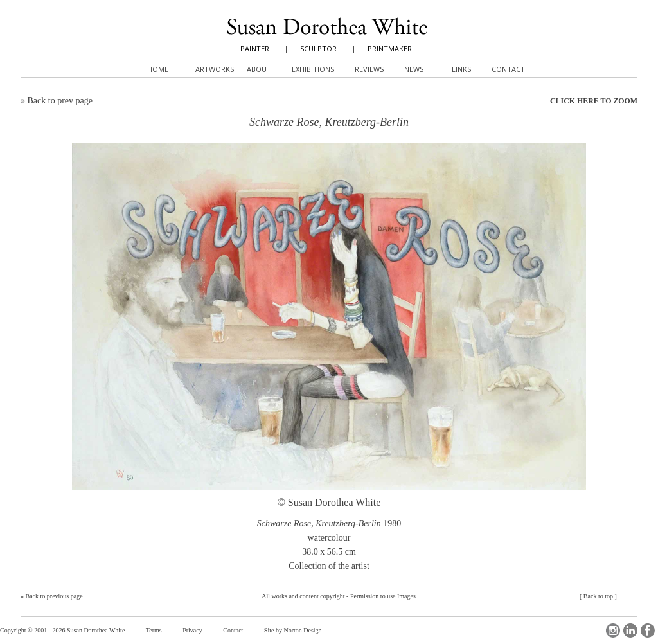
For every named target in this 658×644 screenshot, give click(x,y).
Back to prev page (60, 101)
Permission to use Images (383, 596)
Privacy (192, 630)
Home (158, 69)
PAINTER (255, 49)
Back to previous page (54, 596)
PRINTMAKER (390, 49)
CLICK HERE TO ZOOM (594, 101)
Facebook (648, 631)
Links (461, 69)
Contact (233, 630)
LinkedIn (630, 631)
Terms (154, 630)
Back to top (598, 596)
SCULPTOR (318, 49)
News (414, 69)
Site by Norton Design (293, 630)
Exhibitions (313, 69)
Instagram (613, 631)
